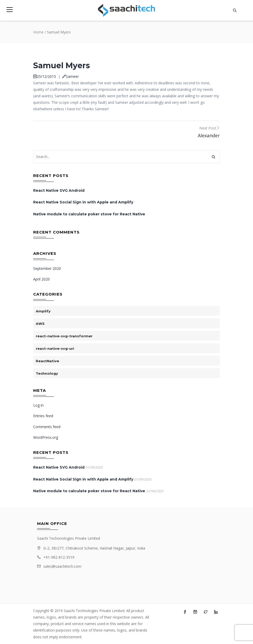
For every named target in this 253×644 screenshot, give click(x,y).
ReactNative (47, 361)
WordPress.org (46, 437)
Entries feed (43, 416)
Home (38, 32)
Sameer (71, 76)
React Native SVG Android (59, 190)
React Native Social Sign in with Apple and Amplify (83, 202)
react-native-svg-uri (55, 348)
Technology (47, 373)
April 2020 (41, 279)
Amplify (43, 311)
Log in (38, 405)
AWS (40, 324)
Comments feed (47, 427)
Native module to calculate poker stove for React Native (89, 214)
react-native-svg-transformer (64, 336)
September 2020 (47, 268)
